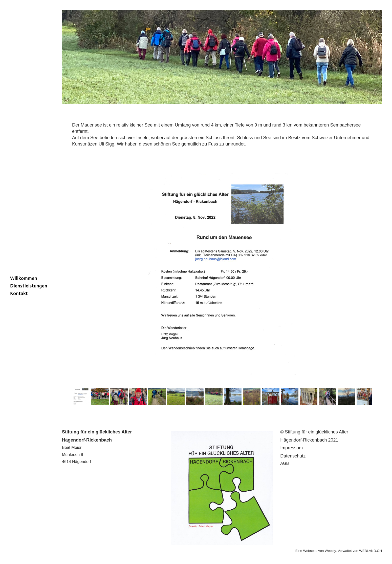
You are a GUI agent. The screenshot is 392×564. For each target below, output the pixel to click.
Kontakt (19, 294)
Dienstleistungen (29, 286)
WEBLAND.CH (371, 551)
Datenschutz (293, 456)
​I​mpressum (291, 448)
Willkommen (24, 278)
